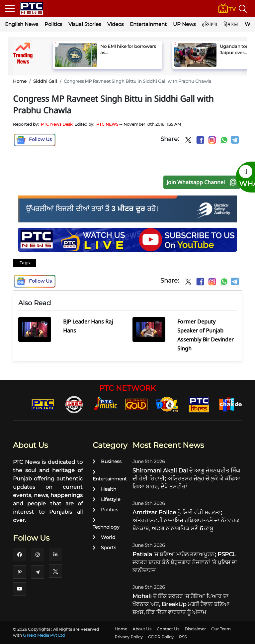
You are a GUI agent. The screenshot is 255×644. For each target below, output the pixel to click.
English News (22, 24)
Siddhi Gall (45, 81)
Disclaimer (195, 629)
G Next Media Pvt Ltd (44, 635)
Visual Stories (85, 24)
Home (20, 81)
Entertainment (148, 24)
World (104, 537)
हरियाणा (210, 24)
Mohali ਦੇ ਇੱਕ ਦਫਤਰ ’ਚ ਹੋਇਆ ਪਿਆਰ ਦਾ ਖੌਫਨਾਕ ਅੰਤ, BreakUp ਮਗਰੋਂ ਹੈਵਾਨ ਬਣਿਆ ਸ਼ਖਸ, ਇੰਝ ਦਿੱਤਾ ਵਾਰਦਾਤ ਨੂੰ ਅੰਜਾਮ (181, 604)
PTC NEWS (107, 124)
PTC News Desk (57, 124)
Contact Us (168, 629)
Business (107, 461)
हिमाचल (231, 24)
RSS (183, 637)
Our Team (221, 629)
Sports (104, 548)
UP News (184, 24)
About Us (142, 629)
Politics (53, 24)
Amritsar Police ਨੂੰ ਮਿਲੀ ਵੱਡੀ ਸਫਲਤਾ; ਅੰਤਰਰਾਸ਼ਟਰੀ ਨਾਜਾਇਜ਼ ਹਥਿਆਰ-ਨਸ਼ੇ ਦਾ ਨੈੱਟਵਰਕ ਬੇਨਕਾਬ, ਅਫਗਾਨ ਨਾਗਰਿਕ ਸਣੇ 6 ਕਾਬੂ (186, 520)
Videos (115, 24)
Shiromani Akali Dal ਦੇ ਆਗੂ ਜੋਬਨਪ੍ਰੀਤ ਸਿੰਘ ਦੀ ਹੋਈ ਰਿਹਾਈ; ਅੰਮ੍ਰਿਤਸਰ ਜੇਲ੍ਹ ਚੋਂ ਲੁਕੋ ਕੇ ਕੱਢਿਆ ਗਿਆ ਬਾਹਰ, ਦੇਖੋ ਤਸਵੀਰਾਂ (186, 478)
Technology (106, 524)
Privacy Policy (129, 637)
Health (104, 489)
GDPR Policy (161, 637)
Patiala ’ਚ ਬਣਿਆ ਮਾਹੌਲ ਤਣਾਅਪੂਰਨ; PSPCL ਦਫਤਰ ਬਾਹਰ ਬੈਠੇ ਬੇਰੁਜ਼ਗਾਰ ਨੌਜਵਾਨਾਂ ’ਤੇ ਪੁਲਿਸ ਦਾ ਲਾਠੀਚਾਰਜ (185, 562)
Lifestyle (106, 499)
